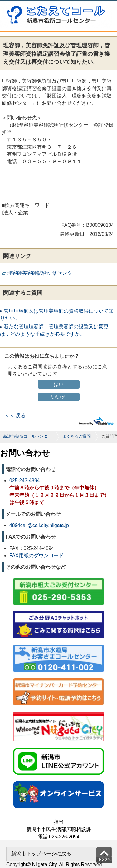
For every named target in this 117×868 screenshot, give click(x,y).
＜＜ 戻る (15, 415)
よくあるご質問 (77, 436)
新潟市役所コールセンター (27, 436)
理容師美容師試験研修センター (42, 273)
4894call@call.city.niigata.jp (39, 525)
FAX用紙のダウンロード (37, 555)
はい (59, 384)
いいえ (59, 397)
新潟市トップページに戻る (41, 854)
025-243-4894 (24, 481)
